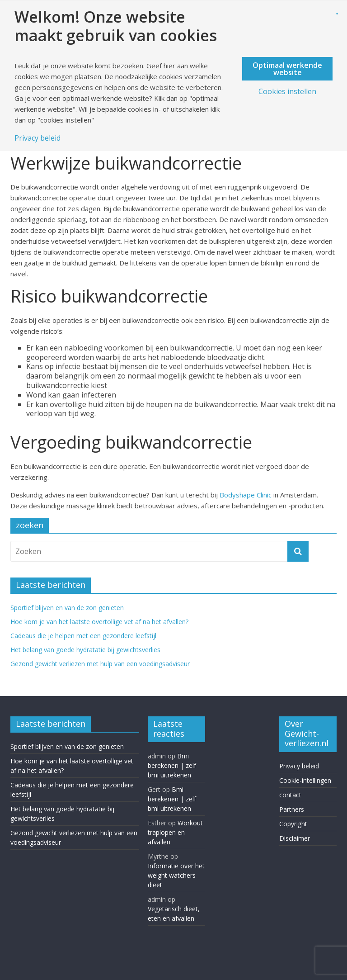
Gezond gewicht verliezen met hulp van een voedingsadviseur (100, 664)
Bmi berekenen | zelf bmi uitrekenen (172, 765)
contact (290, 795)
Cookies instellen (287, 91)
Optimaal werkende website (287, 69)
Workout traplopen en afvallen (175, 832)
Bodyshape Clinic (246, 495)
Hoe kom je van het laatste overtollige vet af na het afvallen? (100, 622)
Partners (292, 809)
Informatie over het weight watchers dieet (176, 875)
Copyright (293, 824)
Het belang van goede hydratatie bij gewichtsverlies (85, 650)
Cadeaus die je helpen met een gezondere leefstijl (83, 636)
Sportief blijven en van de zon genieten (67, 608)
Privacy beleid (299, 766)
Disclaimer (295, 838)
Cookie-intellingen (305, 780)
